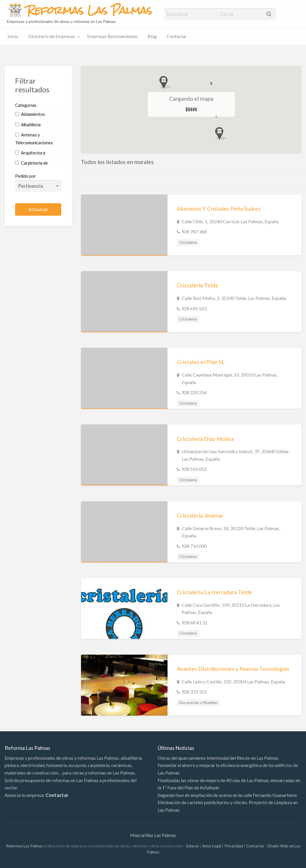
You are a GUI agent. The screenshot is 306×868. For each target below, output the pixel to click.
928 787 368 (194, 232)
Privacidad (234, 846)
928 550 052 (194, 469)
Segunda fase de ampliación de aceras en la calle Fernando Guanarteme (227, 795)
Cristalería (188, 242)
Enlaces (192, 846)
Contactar (177, 36)
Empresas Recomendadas (112, 36)
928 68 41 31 (195, 623)
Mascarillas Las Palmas (153, 835)
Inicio (13, 36)
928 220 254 (194, 392)
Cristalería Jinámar (200, 515)
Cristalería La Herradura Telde (215, 592)
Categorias (26, 105)
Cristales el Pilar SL (201, 362)
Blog (152, 36)
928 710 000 (194, 546)
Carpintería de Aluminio (32, 167)
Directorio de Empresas (52, 36)
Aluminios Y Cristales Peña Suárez (219, 209)
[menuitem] (13, 37)
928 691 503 (194, 308)
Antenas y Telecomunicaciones (34, 139)
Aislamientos (30, 114)
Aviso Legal (212, 846)
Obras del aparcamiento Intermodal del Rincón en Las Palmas (218, 758)
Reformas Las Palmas (24, 846)
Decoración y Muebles (198, 703)
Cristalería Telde (198, 285)
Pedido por (38, 183)
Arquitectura (30, 153)
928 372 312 (194, 692)
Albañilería (28, 125)
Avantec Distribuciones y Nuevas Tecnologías (233, 669)
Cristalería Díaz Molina (205, 439)
